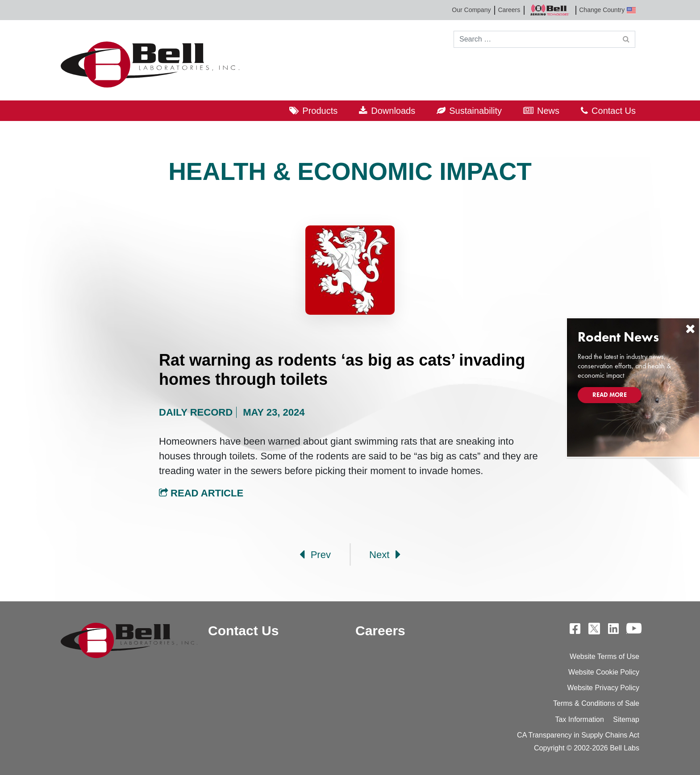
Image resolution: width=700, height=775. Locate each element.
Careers (509, 10)
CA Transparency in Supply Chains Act (578, 735)
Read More (610, 395)
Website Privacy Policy (603, 688)
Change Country (607, 10)
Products (320, 111)
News (548, 111)
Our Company (471, 10)
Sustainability (475, 111)
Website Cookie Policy (604, 672)
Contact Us (614, 111)
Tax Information (579, 719)
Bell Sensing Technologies (550, 10)
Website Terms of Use (604, 656)
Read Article (201, 493)
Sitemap (626, 719)
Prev (315, 554)
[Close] (690, 329)
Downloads (393, 111)
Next (385, 554)
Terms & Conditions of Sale (596, 703)
